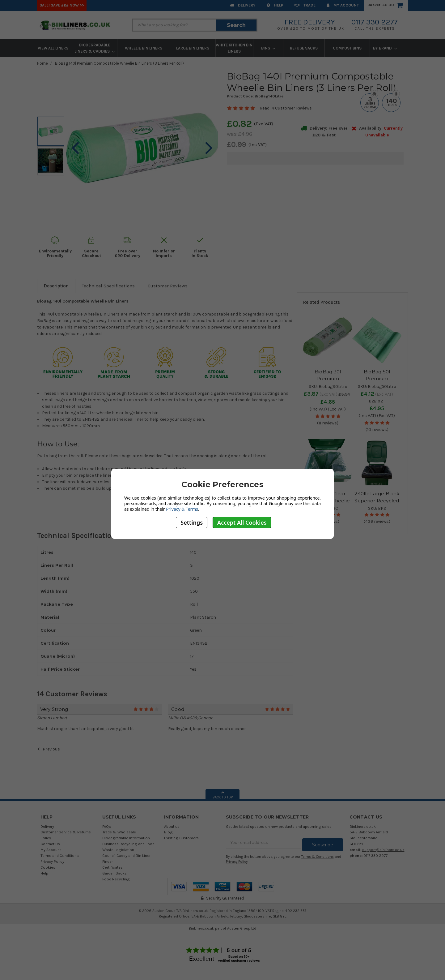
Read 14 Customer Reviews (286, 108)
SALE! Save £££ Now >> (62, 5)
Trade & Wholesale (119, 832)
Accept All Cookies (242, 522)
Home (42, 63)
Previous (49, 749)
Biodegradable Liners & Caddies (95, 48)
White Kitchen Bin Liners (234, 48)
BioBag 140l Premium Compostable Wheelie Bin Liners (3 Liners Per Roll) (119, 63)
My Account (343, 5)
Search (236, 25)
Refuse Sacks (304, 48)
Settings (192, 522)
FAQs (107, 826)
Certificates (112, 867)
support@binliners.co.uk (383, 850)
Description (56, 286)
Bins (268, 48)
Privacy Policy (52, 861)
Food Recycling (116, 879)
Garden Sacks (114, 873)
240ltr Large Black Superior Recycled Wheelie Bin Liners (377, 501)
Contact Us (50, 844)
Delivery (243, 5)
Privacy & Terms (182, 509)
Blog (168, 832)
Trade (305, 5)
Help (275, 5)
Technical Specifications (108, 286)
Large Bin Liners (193, 48)
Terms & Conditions (318, 854)
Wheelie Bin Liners (144, 48)
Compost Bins (347, 48)
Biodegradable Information (126, 838)
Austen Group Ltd (242, 928)
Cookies (48, 867)
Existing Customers (181, 838)
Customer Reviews (168, 286)
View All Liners (53, 48)
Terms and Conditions (60, 855)
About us (172, 826)
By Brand (385, 48)
